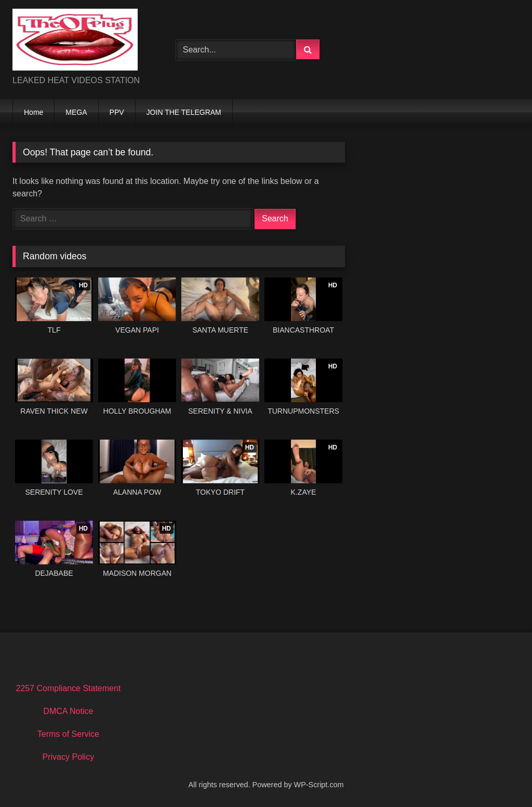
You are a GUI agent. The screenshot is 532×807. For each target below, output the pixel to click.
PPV (117, 112)
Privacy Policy (69, 757)
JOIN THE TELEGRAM (184, 112)
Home (34, 112)
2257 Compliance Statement (68, 688)
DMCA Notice (68, 711)
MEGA (76, 112)
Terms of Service (68, 734)
